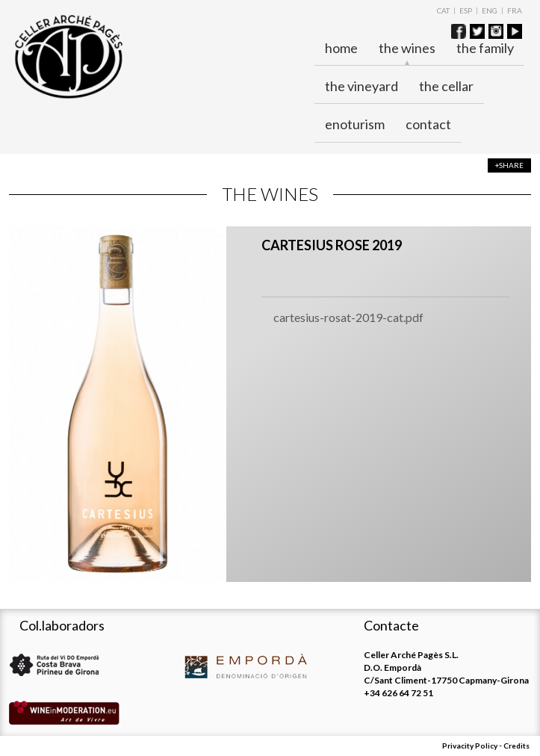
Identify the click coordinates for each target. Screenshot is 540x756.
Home (341, 48)
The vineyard (361, 86)
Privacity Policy (470, 746)
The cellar (446, 86)
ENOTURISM (355, 124)
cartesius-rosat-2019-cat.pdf (348, 317)
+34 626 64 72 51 (398, 693)
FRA (515, 10)
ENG (490, 10)
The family (485, 48)
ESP (466, 10)
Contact (428, 124)
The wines (407, 49)
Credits (516, 746)
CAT (443, 10)
